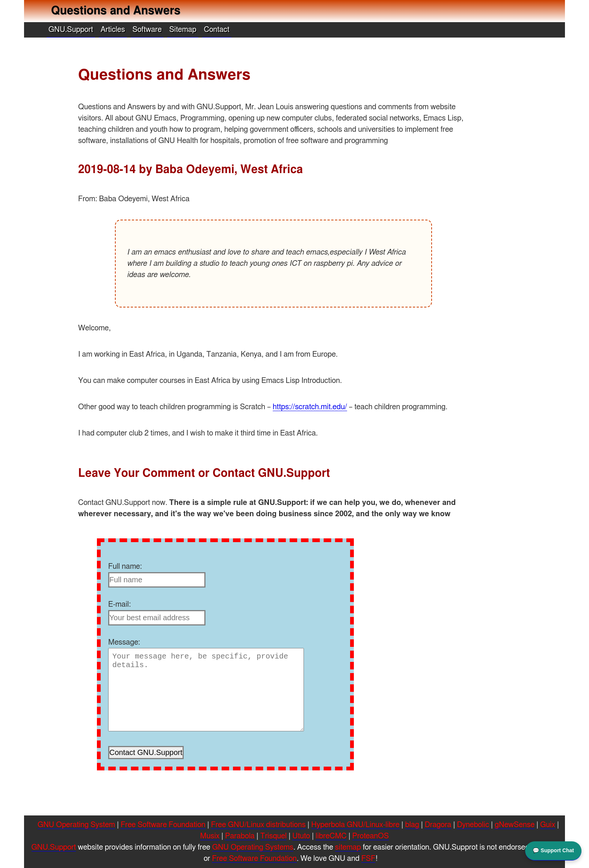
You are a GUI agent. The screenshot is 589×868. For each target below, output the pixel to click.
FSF (368, 859)
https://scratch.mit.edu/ (310, 407)
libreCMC (331, 836)
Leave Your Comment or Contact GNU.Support (204, 473)
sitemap (348, 847)
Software (147, 30)
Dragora (438, 825)
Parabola (240, 836)
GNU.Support (71, 30)
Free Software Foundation (163, 825)
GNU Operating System (76, 825)
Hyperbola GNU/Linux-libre (356, 825)
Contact (217, 30)
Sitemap (183, 30)
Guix (548, 825)
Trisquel (273, 836)
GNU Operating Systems (253, 847)
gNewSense (515, 825)
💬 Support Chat (553, 850)
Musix (210, 836)
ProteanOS (371, 836)
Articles (113, 30)
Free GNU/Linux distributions (258, 825)
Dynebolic (473, 825)
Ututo (301, 836)
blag (412, 825)
